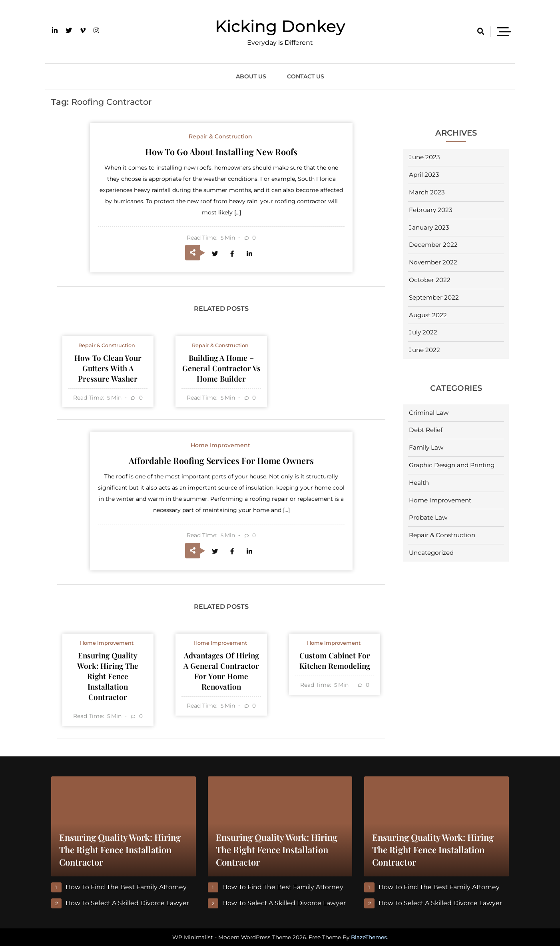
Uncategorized (431, 553)
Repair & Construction (442, 535)
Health (419, 483)
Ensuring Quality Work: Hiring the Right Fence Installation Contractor (108, 681)
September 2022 (434, 297)
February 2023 (431, 210)
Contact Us (306, 76)
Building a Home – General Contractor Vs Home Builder (221, 370)
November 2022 (433, 262)
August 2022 (428, 315)
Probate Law (428, 517)
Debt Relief (426, 430)
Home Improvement (440, 500)
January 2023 (429, 227)
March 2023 (427, 192)
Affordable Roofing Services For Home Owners (221, 463)
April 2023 (424, 175)
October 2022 (430, 280)
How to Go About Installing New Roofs (221, 152)
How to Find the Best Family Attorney (127, 893)
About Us (251, 76)
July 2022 (423, 332)
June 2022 (424, 350)
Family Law (426, 447)
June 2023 (424, 157)
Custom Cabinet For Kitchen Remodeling (335, 665)
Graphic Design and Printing (452, 465)
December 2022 (433, 245)
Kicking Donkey (280, 26)
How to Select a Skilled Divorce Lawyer (128, 909)
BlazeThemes (369, 943)
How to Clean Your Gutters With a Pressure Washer (108, 370)
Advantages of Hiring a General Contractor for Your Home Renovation (221, 676)
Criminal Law (429, 413)
